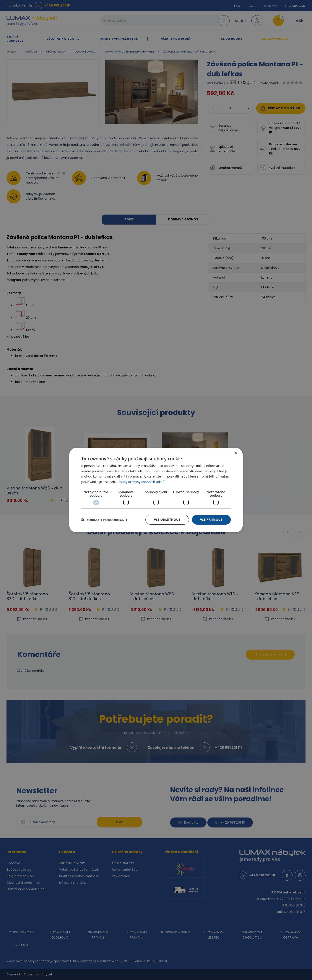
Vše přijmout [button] (211, 520)
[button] (104, 520)
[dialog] (156, 490)
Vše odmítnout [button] (167, 520)
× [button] (236, 453)
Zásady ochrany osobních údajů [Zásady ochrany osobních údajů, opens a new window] (141, 482)
